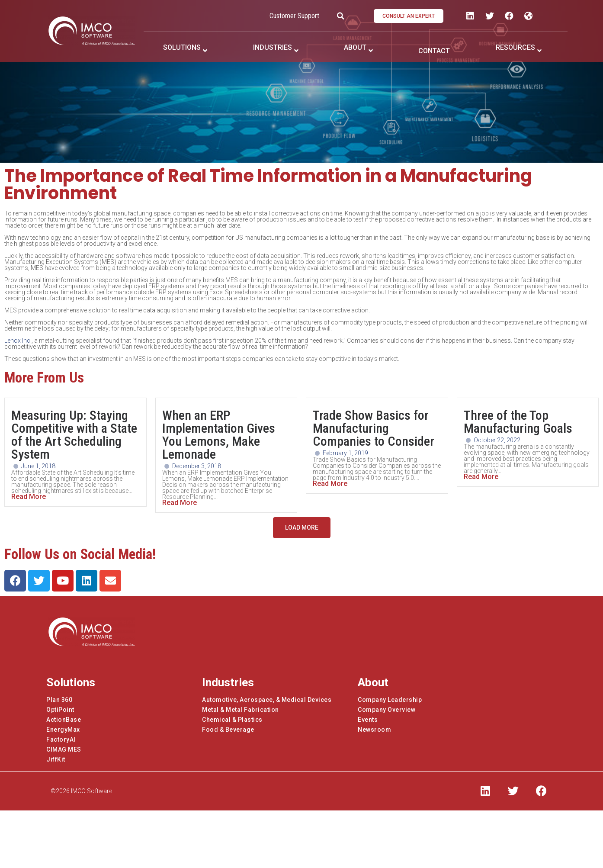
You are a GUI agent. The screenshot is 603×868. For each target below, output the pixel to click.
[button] (409, 16)
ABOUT (355, 47)
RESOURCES (515, 47)
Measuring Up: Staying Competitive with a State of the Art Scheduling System (74, 435)
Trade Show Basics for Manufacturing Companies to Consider (374, 428)
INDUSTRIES (273, 47)
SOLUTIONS (182, 47)
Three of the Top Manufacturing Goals (518, 422)
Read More (29, 497)
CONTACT (434, 51)
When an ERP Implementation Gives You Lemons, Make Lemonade (219, 435)
